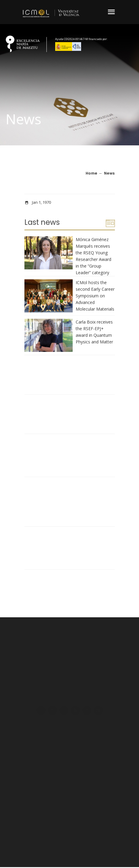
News (109, 173)
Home (92, 173)
